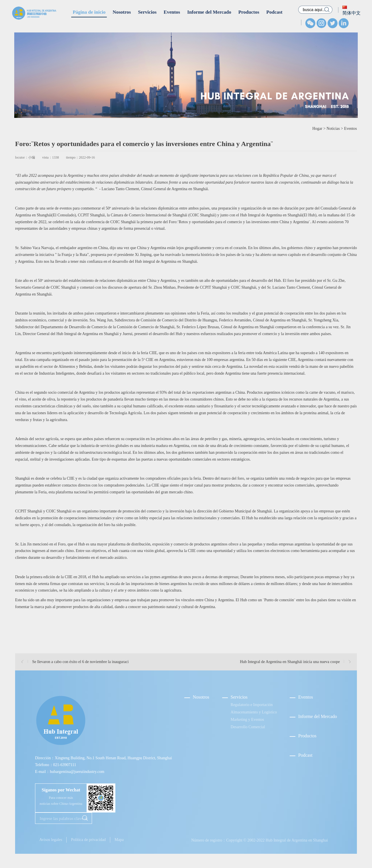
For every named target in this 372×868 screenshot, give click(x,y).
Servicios (147, 12)
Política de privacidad (88, 840)
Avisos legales (51, 840)
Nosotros (122, 12)
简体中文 (351, 11)
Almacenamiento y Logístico (254, 712)
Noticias (333, 129)
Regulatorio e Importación (252, 705)
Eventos (172, 12)
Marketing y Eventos (247, 720)
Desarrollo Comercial (248, 727)
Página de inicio (89, 12)
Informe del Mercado (209, 12)
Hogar (317, 129)
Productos (249, 12)
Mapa (119, 840)
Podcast (274, 12)
